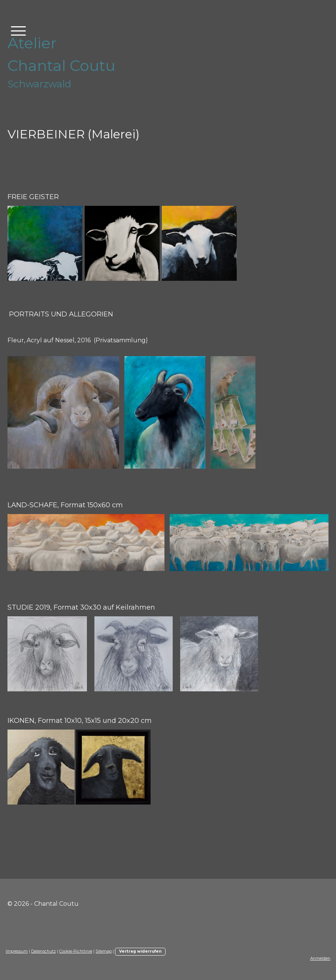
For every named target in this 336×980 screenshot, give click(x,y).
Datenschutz (43, 951)
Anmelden (320, 958)
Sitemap (104, 951)
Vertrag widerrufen (140, 951)
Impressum (17, 951)
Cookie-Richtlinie (76, 951)
